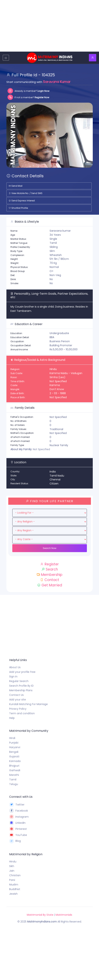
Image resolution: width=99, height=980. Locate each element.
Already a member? (28, 91)
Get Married (50, 585)
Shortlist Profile (18, 208)
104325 (48, 75)
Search (50, 569)
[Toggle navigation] (6, 58)
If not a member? (28, 97)
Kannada (15, 761)
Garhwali (15, 770)
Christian (15, 875)
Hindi (12, 738)
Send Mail (16, 186)
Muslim (14, 885)
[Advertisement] (49, 26)
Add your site (18, 700)
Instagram (19, 817)
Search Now (50, 548)
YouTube (18, 835)
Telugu (14, 784)
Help (12, 718)
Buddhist (15, 889)
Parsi (12, 880)
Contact (50, 580)
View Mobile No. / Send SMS (26, 193)
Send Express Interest (22, 201)
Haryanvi (15, 747)
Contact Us (16, 695)
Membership (49, 575)
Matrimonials (64, 915)
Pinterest (18, 829)
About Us (15, 667)
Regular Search (19, 681)
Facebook (19, 811)
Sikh (12, 866)
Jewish (13, 894)
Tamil (13, 780)
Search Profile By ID (21, 686)
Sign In (13, 676)
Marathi (14, 775)
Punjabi (14, 743)
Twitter (17, 805)
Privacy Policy (18, 709)
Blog (15, 841)
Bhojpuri (14, 766)
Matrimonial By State (40, 915)
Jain (12, 871)
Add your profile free (22, 672)
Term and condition (22, 713)
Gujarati (14, 756)
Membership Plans (21, 690)
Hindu (13, 862)
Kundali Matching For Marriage (28, 704)
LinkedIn (17, 823)
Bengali (14, 752)
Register (49, 564)
